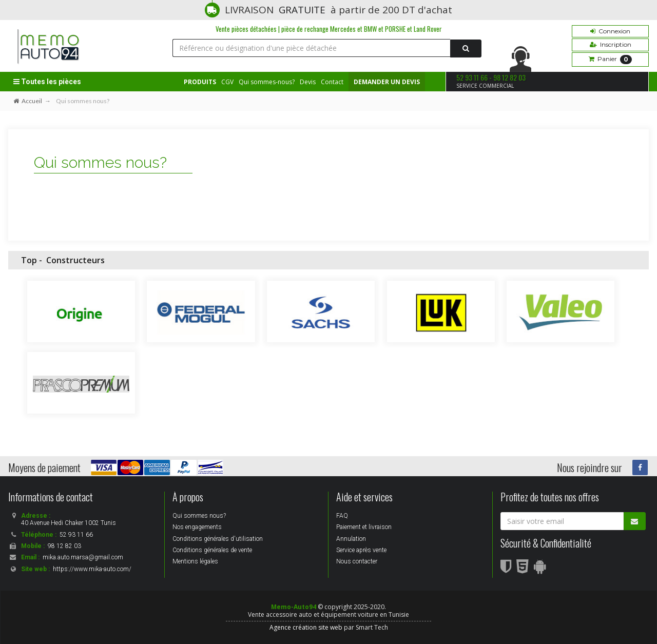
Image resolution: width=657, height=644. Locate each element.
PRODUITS (200, 82)
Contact (332, 82)
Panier (610, 60)
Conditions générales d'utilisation (218, 539)
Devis (308, 82)
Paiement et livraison (364, 527)
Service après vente (361, 550)
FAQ (342, 516)
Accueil (28, 101)
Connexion (610, 31)
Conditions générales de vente (212, 550)
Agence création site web (306, 627)
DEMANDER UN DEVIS (387, 82)
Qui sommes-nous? (267, 82)
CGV (227, 82)
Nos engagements (197, 527)
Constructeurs (75, 260)
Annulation (351, 539)
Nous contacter (357, 561)
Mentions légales (195, 561)
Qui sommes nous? (199, 516)
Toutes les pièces (47, 82)
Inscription (611, 44)
